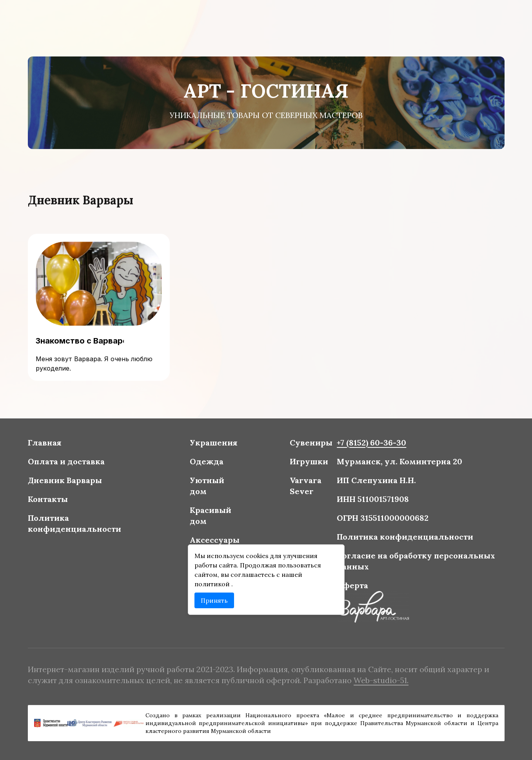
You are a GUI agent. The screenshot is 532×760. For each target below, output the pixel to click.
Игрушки (308, 463)
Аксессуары (216, 539)
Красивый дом (212, 516)
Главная (51, 445)
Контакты (54, 500)
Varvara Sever (304, 487)
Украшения (215, 445)
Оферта (350, 584)
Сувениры (310, 445)
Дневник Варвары (71, 482)
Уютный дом (208, 487)
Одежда (208, 463)
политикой (214, 582)
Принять (216, 598)
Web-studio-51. (378, 680)
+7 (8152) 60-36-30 (368, 445)
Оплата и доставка (72, 463)
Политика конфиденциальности (80, 523)
